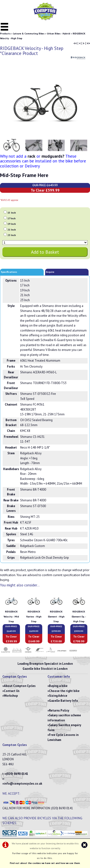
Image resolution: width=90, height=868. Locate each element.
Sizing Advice (58, 696)
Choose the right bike (64, 691)
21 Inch (12, 230)
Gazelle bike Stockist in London (45, 669)
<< (75, 43)
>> (88, 43)
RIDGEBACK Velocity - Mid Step (11, 616)
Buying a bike (58, 686)
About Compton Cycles (20, 686)
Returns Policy (59, 710)
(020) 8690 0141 (17, 774)
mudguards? (53, 156)
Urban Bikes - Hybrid (59, 34)
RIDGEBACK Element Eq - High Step (79, 616)
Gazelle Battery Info (63, 701)
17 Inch (12, 218)
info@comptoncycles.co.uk (23, 784)
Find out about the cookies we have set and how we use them (45, 863)
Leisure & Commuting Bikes (29, 34)
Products (5, 34)
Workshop (11, 696)
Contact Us (12, 691)
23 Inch (12, 235)
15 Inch (12, 213)
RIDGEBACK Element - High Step (56, 616)
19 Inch (12, 224)
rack (31, 156)
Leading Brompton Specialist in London (45, 664)
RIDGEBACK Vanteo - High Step (34, 616)
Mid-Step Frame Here (24, 175)
